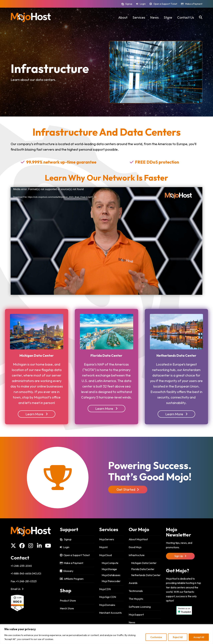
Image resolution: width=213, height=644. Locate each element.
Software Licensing (140, 607)
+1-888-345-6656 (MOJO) (26, 573)
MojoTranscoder (111, 581)
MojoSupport (136, 615)
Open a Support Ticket (165, 4)
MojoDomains (107, 605)
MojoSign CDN (108, 597)
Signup (129, 4)
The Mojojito (136, 599)
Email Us (17, 589)
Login (143, 4)
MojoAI (103, 547)
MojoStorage (109, 569)
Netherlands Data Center (146, 575)
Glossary (67, 571)
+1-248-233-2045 (21, 566)
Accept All (199, 637)
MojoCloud (105, 555)
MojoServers (107, 539)
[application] (106, 241)
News (132, 622)
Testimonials (136, 591)
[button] (201, 17)
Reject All (178, 637)
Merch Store (67, 608)
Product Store (68, 601)
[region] (106, 634)
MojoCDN (105, 589)
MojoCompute (110, 563)
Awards (133, 583)
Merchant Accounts (110, 613)
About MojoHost (138, 539)
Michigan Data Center (144, 563)
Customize (156, 637)
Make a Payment (194, 4)
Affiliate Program (72, 579)
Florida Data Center (143, 569)
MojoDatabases (111, 575)
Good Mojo (135, 547)
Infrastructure (137, 555)
